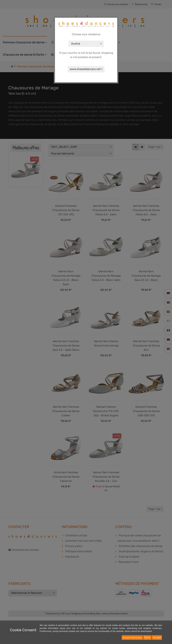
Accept (157, 637)
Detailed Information (132, 638)
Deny (147, 637)
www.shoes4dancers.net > (86, 69)
